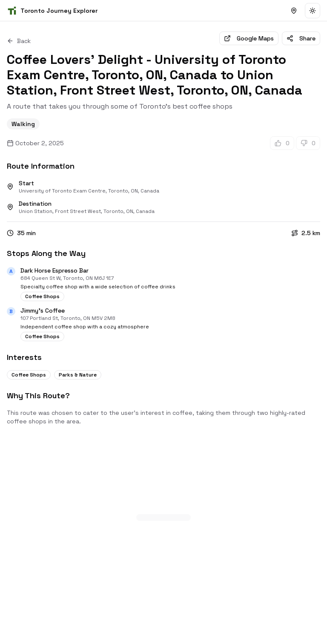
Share (301, 38)
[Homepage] (52, 11)
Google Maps (249, 38)
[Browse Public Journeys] (294, 11)
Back (19, 41)
